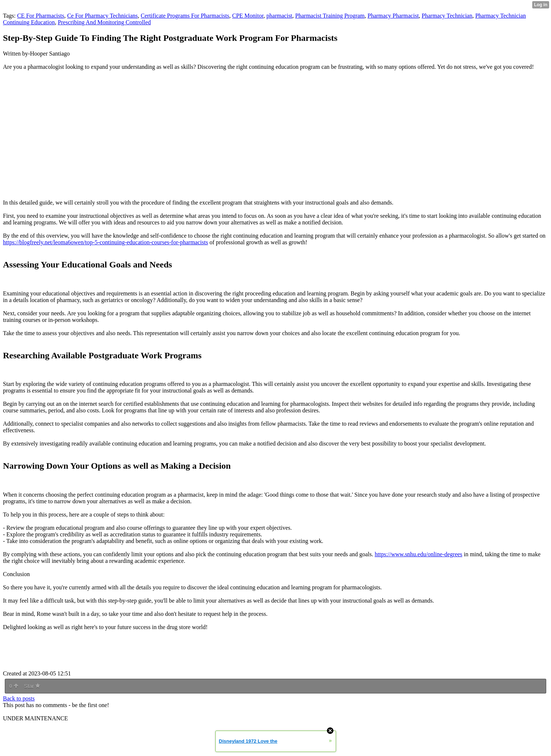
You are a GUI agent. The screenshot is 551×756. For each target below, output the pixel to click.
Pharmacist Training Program (330, 16)
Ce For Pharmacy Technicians (102, 16)
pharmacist (279, 16)
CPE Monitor (248, 16)
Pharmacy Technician (447, 16)
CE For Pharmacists (40, 16)
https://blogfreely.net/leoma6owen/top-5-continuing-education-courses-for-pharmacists (105, 242)
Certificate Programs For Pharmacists (185, 16)
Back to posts (19, 698)
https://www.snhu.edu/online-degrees (418, 554)
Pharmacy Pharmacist (393, 16)
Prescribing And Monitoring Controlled (104, 22)
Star (32, 686)
